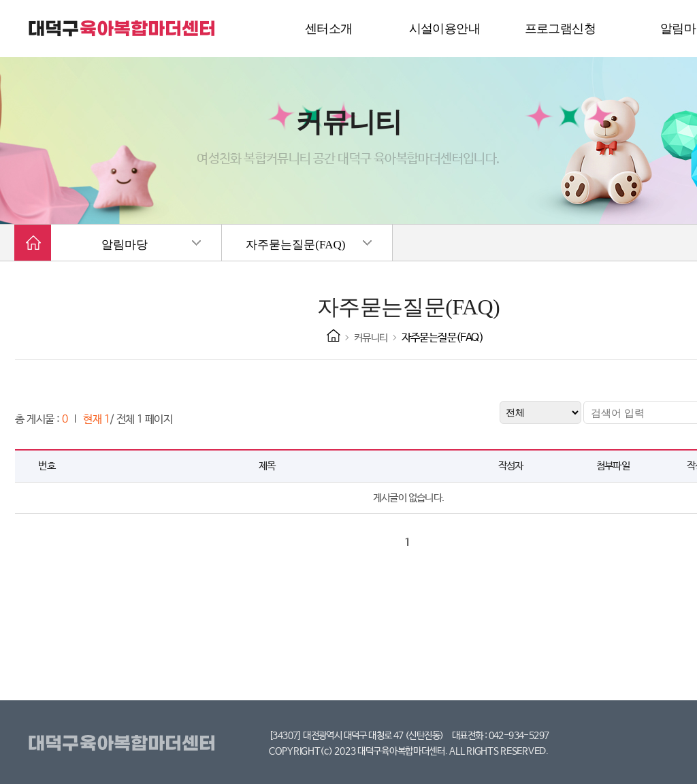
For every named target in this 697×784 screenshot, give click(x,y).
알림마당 (125, 245)
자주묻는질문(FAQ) (295, 245)
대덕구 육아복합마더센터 (123, 29)
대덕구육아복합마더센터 (124, 744)
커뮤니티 (371, 338)
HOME (334, 336)
